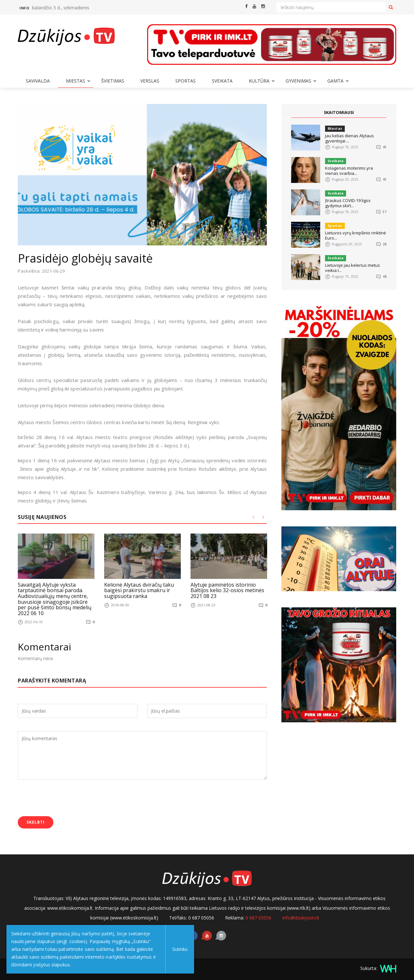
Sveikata (222, 81)
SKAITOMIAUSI (339, 112)
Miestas (76, 81)
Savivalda (38, 81)
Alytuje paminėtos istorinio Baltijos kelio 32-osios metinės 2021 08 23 (227, 590)
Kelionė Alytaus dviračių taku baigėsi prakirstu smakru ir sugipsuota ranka (139, 590)
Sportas (185, 81)
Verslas (150, 81)
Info (24, 8)
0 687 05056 (258, 917)
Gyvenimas (298, 81)
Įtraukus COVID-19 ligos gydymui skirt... (348, 203)
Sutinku (178, 949)
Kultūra (259, 81)
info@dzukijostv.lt (301, 917)
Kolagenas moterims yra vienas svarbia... (349, 171)
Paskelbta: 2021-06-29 (41, 271)
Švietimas (113, 81)
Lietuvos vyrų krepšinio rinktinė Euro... (355, 235)
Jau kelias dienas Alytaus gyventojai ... (349, 138)
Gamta (335, 81)
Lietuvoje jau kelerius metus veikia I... (353, 268)
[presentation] (67, 799)
